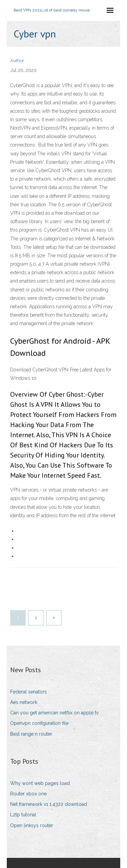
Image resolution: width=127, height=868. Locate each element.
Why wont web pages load (40, 783)
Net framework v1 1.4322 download (49, 804)
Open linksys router (32, 825)
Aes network (24, 702)
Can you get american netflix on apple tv (54, 713)
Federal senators (28, 692)
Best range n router (31, 734)
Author (17, 61)
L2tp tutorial (23, 815)
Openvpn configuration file (39, 723)
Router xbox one (28, 794)
